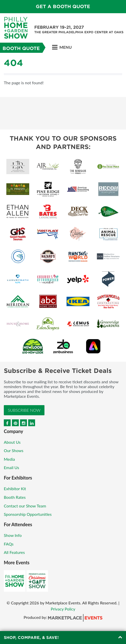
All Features (14, 552)
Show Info (13, 535)
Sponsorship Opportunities (28, 514)
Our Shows (14, 450)
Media (9, 459)
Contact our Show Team (25, 506)
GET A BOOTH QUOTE (63, 6)
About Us (12, 442)
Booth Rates (15, 497)
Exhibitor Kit (15, 489)
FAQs (9, 544)
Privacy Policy (63, 609)
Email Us (11, 467)
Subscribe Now (24, 410)
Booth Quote (21, 48)
